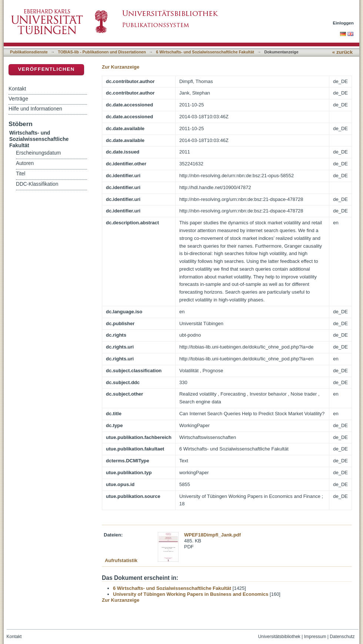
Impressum (315, 637)
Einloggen (344, 23)
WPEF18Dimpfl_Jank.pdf (212, 535)
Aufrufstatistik (121, 560)
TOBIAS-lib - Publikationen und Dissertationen (102, 52)
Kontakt (17, 89)
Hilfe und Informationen (35, 109)
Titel (21, 174)
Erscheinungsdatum (38, 153)
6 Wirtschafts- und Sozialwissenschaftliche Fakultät (205, 52)
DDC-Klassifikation (37, 184)
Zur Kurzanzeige (121, 67)
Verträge (18, 99)
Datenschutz (342, 637)
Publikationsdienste (29, 52)
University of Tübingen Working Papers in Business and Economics (191, 594)
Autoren (25, 163)
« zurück (342, 52)
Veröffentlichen (46, 69)
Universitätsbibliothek (279, 637)
